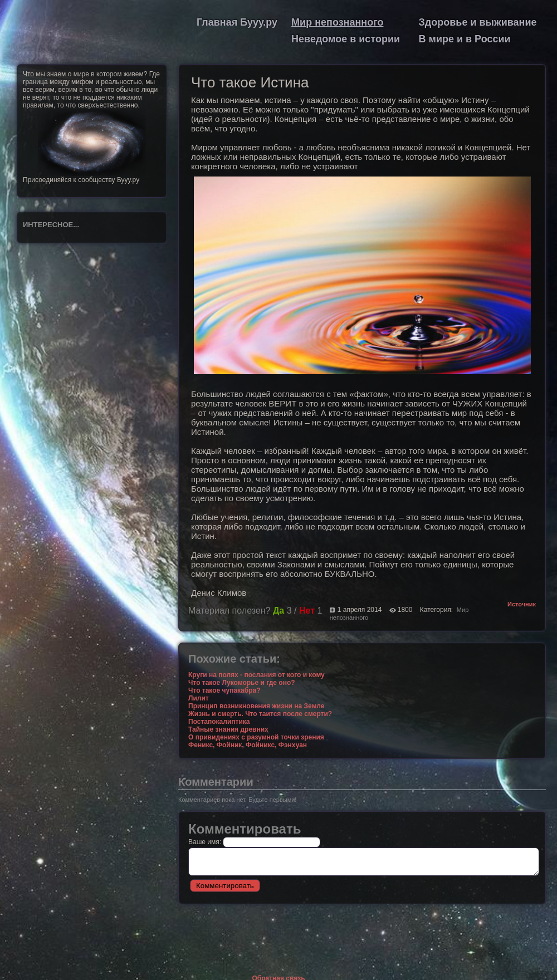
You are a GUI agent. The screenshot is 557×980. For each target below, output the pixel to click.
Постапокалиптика (219, 722)
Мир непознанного (337, 22)
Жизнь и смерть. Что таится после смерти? (260, 714)
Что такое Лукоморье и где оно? (242, 683)
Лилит (199, 698)
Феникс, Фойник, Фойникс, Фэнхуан (248, 745)
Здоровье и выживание (478, 22)
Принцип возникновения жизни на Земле (256, 706)
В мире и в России (465, 39)
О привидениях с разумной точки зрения (256, 737)
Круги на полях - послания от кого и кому (256, 675)
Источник (522, 604)
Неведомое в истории (346, 39)
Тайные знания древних (228, 729)
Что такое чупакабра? (224, 690)
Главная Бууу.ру (237, 22)
